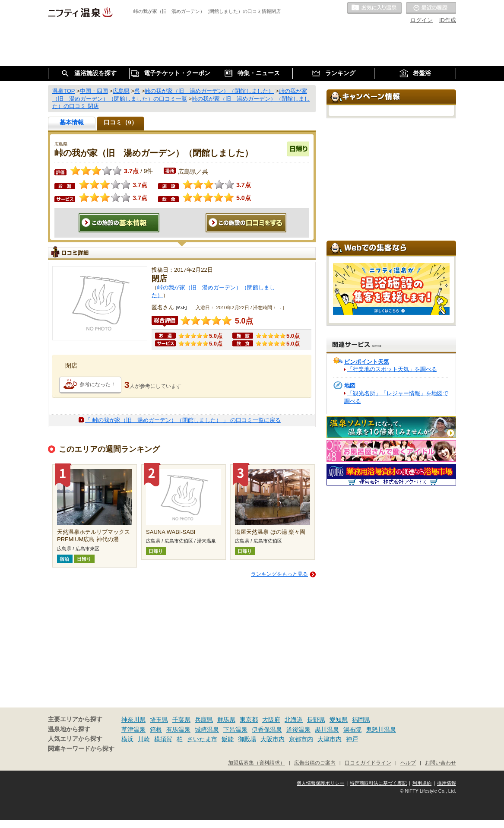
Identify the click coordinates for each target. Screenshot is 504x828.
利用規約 (422, 783)
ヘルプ (408, 763)
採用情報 (447, 783)
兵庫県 (204, 720)
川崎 (144, 739)
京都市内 (301, 739)
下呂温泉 (235, 730)
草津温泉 (133, 730)
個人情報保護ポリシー (320, 783)
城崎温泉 (207, 730)
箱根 (156, 730)
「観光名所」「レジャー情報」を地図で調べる (396, 397)
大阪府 (271, 720)
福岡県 (361, 720)
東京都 (249, 720)
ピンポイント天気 (367, 362)
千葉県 (181, 720)
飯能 (228, 739)
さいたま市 (202, 739)
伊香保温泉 (267, 730)
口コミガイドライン (368, 763)
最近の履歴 (431, 8)
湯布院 (352, 730)
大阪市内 (273, 739)
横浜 (127, 739)
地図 (350, 385)
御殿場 (247, 739)
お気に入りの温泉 (374, 8)
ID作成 (448, 20)
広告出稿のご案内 (315, 763)
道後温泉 (298, 730)
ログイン (422, 20)
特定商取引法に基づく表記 (378, 783)
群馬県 (226, 720)
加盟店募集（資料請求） (257, 763)
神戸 (352, 739)
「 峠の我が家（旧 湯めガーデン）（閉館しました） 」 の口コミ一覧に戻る (183, 420)
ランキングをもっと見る (279, 574)
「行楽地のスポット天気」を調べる (392, 369)
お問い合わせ (441, 763)
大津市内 (330, 739)
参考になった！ (98, 384)
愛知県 (339, 720)
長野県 (316, 720)
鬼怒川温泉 (381, 730)
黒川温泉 (327, 730)
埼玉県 (159, 720)
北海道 (294, 720)
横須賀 (163, 739)
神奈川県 (133, 720)
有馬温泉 (178, 730)
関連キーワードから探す (81, 749)
